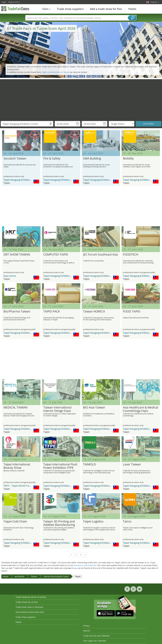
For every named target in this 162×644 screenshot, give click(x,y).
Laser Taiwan (132, 464)
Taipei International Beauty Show (17, 466)
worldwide (19, 576)
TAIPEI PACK (52, 311)
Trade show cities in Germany (29, 607)
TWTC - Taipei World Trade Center (22, 486)
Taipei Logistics (93, 522)
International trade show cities (30, 612)
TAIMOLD (89, 464)
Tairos (127, 522)
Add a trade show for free (106, 9)
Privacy (86, 626)
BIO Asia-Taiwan (94, 408)
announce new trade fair (85, 565)
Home (6, 576)
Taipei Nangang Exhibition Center (21, 180)
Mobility (128, 159)
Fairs (46, 9)
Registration (14, 2)
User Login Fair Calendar (95, 641)
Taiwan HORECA (94, 311)
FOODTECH (131, 255)
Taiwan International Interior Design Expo (57, 409)
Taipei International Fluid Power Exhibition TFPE (60, 466)
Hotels (132, 9)
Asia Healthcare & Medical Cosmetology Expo (140, 409)
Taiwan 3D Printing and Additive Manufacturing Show (59, 523)
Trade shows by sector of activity (31, 597)
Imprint (87, 631)
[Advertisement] (81, 99)
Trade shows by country (27, 602)
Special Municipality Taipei (56, 576)
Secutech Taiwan (15, 159)
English (155, 2)
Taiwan (34, 576)
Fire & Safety (52, 159)
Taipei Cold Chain (15, 522)
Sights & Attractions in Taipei (56, 72)
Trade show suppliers (70, 9)
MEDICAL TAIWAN (16, 408)
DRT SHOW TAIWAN (17, 255)
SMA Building (92, 159)
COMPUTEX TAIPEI (56, 255)
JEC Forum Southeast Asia (100, 255)
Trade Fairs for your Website (96, 636)
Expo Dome (10, 276)
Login (4, 2)
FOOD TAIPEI (132, 311)
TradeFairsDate (15, 9)
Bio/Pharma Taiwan (17, 311)
